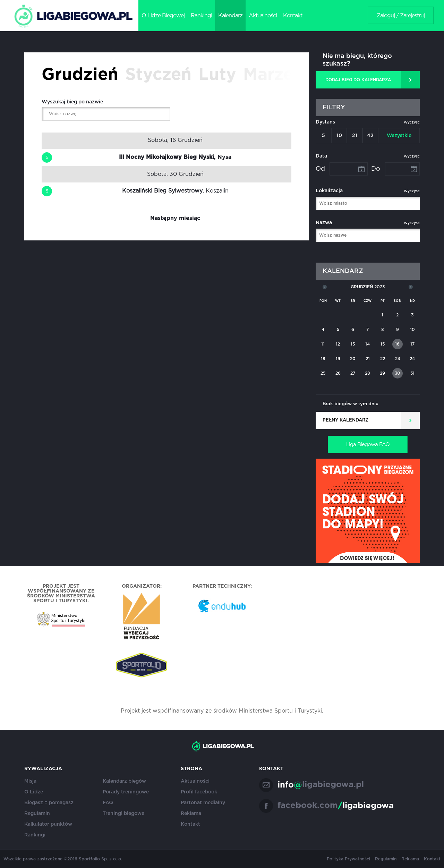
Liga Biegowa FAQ (368, 445)
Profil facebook (199, 792)
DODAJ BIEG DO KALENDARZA (358, 80)
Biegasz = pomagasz (49, 803)
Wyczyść (412, 122)
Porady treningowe (126, 792)
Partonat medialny (203, 803)
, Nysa (175, 157)
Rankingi (201, 16)
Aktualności (263, 16)
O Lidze (34, 792)
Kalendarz (230, 16)
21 (355, 136)
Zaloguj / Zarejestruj (401, 16)
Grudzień (80, 75)
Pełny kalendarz (345, 420)
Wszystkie (399, 136)
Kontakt (293, 16)
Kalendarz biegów (124, 781)
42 (370, 136)
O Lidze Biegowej (163, 16)
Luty (217, 75)
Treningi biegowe (123, 814)
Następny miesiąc (175, 218)
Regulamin (37, 814)
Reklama (191, 814)
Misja (30, 781)
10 (339, 136)
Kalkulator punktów (48, 824)
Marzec (273, 75)
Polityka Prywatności (348, 859)
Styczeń (158, 75)
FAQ (108, 803)
